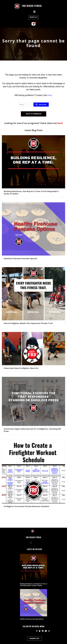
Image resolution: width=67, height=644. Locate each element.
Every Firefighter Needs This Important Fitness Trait (28, 323)
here (50, 95)
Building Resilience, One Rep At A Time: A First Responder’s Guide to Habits (31, 193)
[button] (41, 105)
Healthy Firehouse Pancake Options (20, 258)
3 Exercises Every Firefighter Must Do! (21, 368)
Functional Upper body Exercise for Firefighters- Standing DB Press (32, 430)
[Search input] (25, 105)
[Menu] (34, 12)
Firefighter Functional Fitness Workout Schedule (26, 506)
